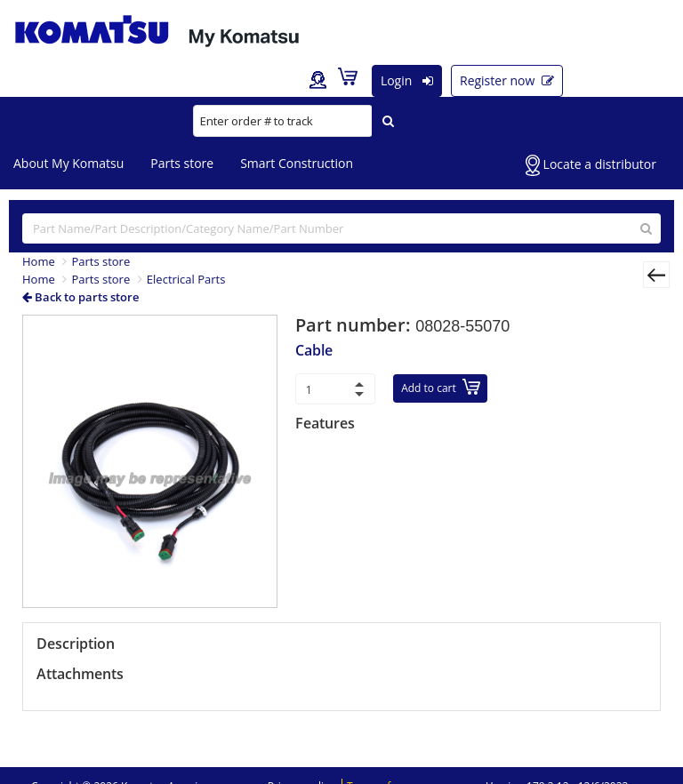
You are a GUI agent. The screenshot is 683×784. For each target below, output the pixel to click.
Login (407, 80)
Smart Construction (297, 163)
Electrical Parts (186, 279)
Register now (507, 80)
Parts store (182, 163)
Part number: (355, 325)
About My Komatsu (68, 163)
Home (39, 261)
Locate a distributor (591, 165)
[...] (341, 228)
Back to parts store (80, 297)
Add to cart (441, 387)
